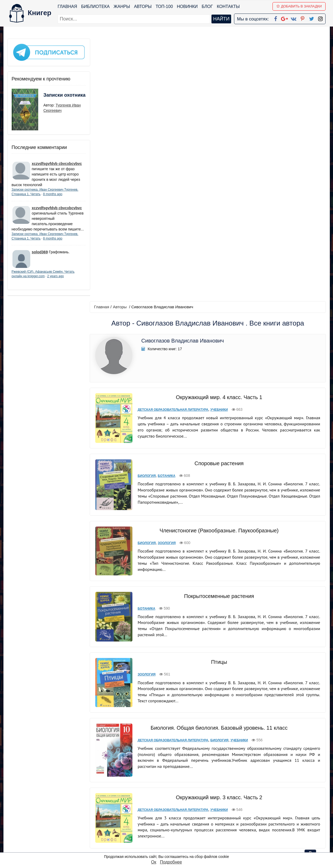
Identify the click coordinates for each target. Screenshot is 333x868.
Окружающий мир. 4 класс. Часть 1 (218, 135)
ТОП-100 (164, 7)
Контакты (228, 7)
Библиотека (95, 7)
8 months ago (53, 193)
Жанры (122, 7)
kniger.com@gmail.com (274, 800)
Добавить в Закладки (299, 6)
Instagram (174, 841)
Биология (145, 210)
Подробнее (171, 862)
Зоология (165, 273)
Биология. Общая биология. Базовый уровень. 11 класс (218, 448)
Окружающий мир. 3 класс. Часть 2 (218, 515)
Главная (68, 7)
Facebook (173, 800)
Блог (207, 7)
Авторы (143, 7)
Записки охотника (54, 97)
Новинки (187, 7)
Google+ (174, 807)
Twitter (171, 834)
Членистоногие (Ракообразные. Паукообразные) (218, 261)
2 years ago (56, 281)
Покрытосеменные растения (218, 323)
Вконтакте (175, 820)
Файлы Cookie (254, 813)
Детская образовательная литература (172, 147)
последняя (228, 763)
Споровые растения (218, 197)
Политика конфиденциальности (271, 807)
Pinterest (173, 827)
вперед (205, 763)
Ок (153, 862)
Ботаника (165, 210)
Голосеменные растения (218, 577)
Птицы (218, 386)
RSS (169, 848)
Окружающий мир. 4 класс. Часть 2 (218, 639)
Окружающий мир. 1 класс (218, 702)
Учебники (218, 147)
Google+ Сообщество (187, 813)
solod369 (40, 256)
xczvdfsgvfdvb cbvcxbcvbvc (57, 163)
